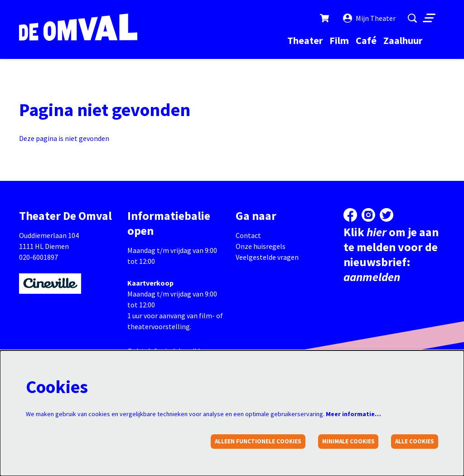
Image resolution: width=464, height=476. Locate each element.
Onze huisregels (261, 246)
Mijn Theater (369, 18)
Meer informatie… (353, 414)
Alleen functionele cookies (258, 441)
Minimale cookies (348, 441)
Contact (248, 235)
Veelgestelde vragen (267, 257)
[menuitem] (305, 40)
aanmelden (372, 277)
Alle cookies (415, 441)
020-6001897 (39, 257)
